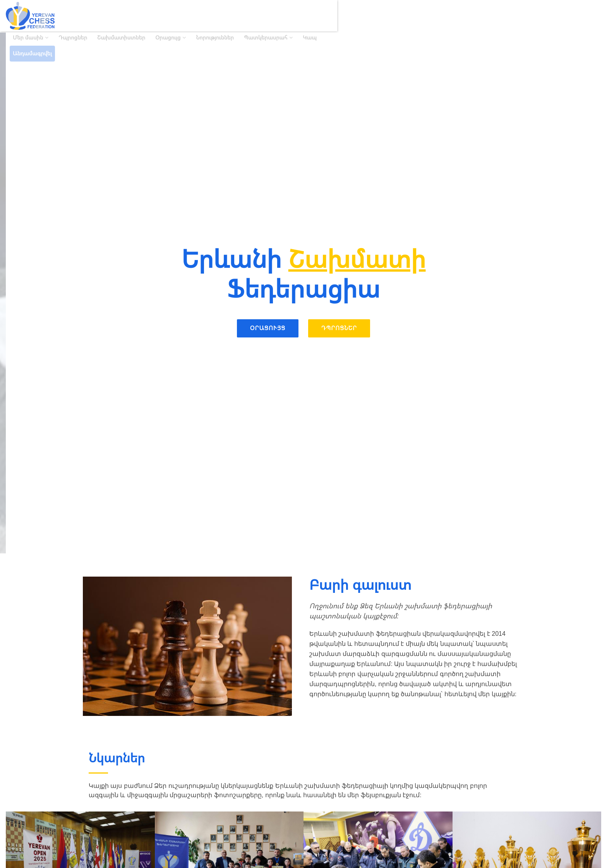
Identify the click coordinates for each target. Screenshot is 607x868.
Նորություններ (447, 15)
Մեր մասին (260, 15)
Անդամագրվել (579, 15)
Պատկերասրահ (498, 15)
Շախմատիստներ (353, 15)
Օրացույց (400, 15)
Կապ (542, 15)
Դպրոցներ (305, 15)
